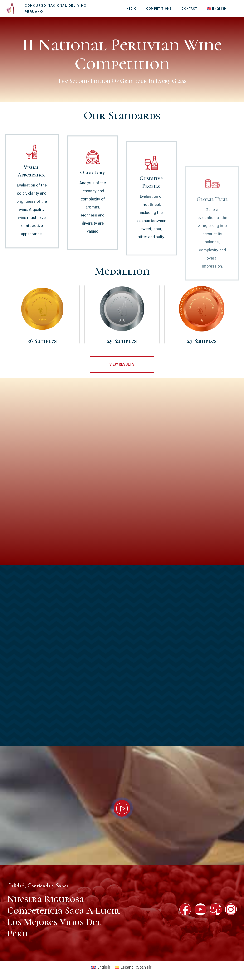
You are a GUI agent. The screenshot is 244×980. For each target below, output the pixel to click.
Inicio (131, 8)
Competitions (159, 8)
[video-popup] (122, 808)
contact (189, 8)
